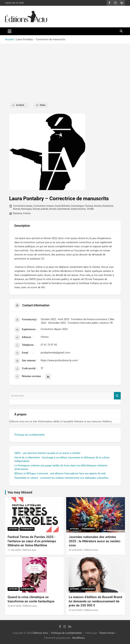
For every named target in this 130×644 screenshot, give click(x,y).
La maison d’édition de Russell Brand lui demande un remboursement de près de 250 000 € (95, 601)
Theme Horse (107, 633)
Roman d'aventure (104, 206)
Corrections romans (44, 206)
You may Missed (20, 492)
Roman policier (40, 209)
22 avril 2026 (75, 610)
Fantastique (77, 206)
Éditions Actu (40, 633)
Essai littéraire (63, 206)
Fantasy (89, 206)
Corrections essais (23, 206)
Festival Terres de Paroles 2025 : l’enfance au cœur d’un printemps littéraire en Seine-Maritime (32, 541)
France (27, 213)
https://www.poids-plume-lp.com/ (59, 360)
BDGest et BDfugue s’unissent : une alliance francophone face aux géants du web (60, 473)
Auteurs (13, 529)
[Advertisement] (65, 69)
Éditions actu (30, 550)
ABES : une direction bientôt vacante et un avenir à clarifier (47, 453)
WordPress (78, 638)
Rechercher (117, 396)
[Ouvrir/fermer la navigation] (10, 31)
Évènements (27, 529)
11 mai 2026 (14, 550)
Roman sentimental (59, 209)
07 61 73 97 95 (49, 345)
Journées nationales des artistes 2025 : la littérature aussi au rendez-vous (95, 541)
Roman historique (22, 209)
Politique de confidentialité (30, 435)
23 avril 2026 (75, 550)
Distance (18, 213)
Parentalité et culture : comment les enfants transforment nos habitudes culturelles (61, 478)
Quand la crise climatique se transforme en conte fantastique (31, 599)
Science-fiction (78, 209)
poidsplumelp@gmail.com (55, 353)
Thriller (90, 209)
